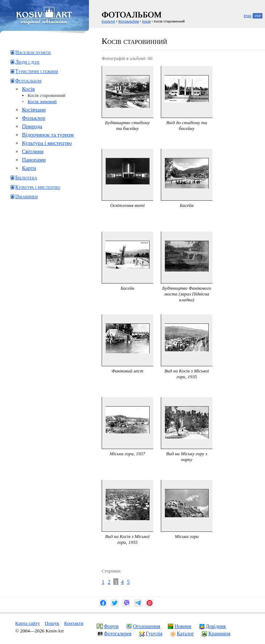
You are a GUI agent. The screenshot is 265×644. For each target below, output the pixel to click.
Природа (32, 126)
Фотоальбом (28, 81)
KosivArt (108, 21)
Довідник (216, 626)
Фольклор (33, 118)
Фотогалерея (118, 633)
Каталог (185, 633)
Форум (111, 626)
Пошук (52, 623)
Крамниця (219, 633)
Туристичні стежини (37, 71)
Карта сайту (28, 623)
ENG (248, 16)
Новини (183, 626)
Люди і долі (27, 62)
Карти (29, 168)
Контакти (74, 623)
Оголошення (146, 626)
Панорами (34, 160)
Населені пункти (33, 52)
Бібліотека (26, 178)
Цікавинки (26, 197)
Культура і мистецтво (47, 143)
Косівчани (34, 109)
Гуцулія (154, 633)
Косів (28, 89)
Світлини (33, 151)
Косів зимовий (42, 101)
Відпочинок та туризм (48, 134)
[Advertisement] (38, 233)
